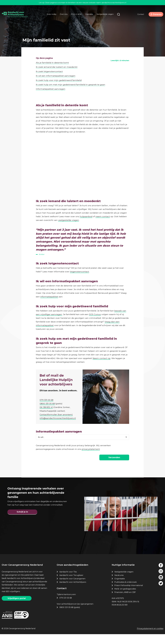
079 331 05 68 (47, 399)
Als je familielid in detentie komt (52, 50)
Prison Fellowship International (129, 595)
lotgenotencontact (79, 265)
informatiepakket (49, 290)
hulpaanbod (86, 204)
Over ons (62, 16)
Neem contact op (102, 352)
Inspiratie (88, 16)
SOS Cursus (95, 308)
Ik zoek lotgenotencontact (49, 58)
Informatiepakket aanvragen (51, 76)
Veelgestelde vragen (104, 16)
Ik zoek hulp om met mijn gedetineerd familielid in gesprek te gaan (71, 72)
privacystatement (91, 449)
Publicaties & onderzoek (126, 592)
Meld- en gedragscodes (125, 598)
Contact (138, 16)
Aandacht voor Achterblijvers (73, 592)
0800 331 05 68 (48, 402)
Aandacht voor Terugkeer (71, 585)
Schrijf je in (22, 520)
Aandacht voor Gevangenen (72, 588)
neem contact (103, 204)
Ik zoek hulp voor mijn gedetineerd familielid (59, 67)
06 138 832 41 (47, 406)
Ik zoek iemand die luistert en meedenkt (57, 54)
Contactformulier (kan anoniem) (57, 413)
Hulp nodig (50, 16)
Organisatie (120, 588)
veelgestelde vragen (69, 207)
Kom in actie (75, 16)
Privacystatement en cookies (150, 639)
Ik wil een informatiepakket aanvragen (56, 63)
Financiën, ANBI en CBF (125, 602)
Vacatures (119, 585)
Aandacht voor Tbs (68, 581)
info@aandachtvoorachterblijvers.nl (59, 417)
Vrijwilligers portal (17, 608)
